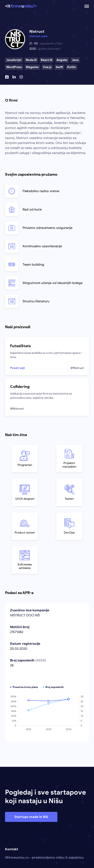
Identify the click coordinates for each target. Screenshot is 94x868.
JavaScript (14, 60)
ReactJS (47, 60)
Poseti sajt (17, 368)
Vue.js (47, 67)
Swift (59, 67)
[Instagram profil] (21, 77)
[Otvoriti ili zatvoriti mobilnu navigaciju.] (87, 6)
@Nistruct (77, 368)
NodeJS (31, 60)
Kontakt (12, 849)
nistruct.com (38, 36)
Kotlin (71, 67)
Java (75, 60)
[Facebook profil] (7, 77)
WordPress (14, 67)
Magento (32, 67)
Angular (62, 60)
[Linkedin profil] (14, 77)
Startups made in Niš (31, 817)
